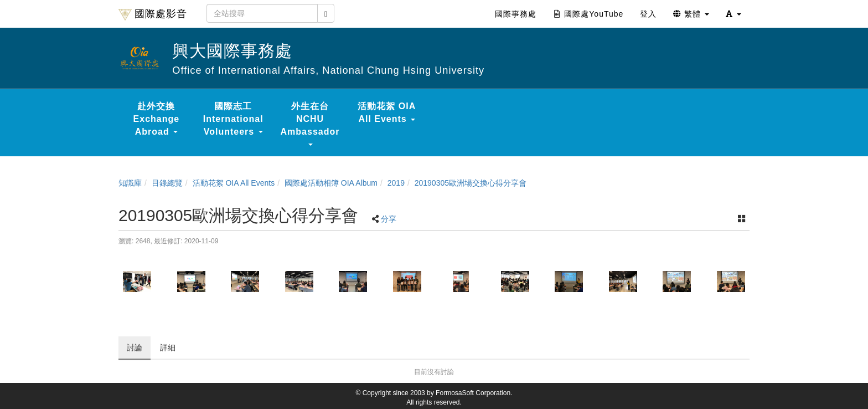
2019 (396, 183)
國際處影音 (153, 14)
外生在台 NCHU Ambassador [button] (310, 124)
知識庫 (130, 183)
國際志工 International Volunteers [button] (233, 119)
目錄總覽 (167, 183)
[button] (733, 14)
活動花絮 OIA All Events (234, 183)
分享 (389, 219)
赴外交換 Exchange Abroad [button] (157, 119)
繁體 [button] (691, 14)
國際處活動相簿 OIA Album (331, 183)
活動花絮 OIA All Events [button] (387, 113)
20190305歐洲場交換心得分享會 (471, 183)
